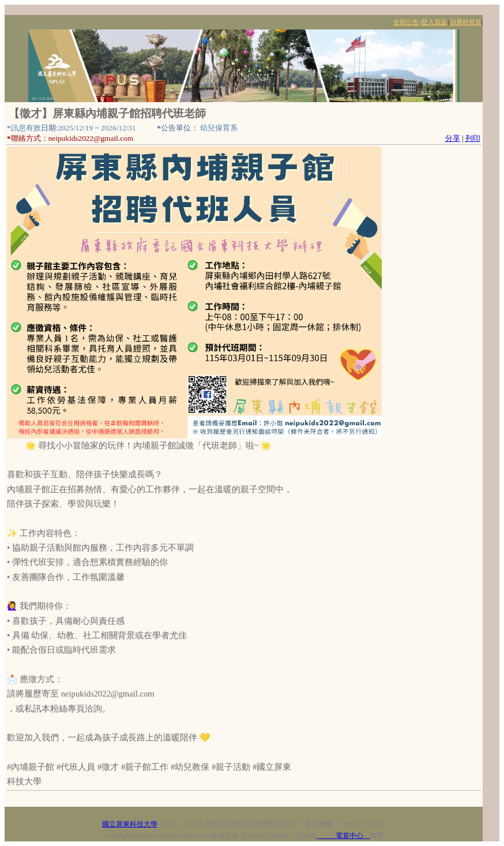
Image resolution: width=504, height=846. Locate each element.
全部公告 (406, 22)
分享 (453, 138)
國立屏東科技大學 (130, 824)
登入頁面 (434, 22)
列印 (473, 138)
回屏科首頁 (466, 22)
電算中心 (343, 836)
